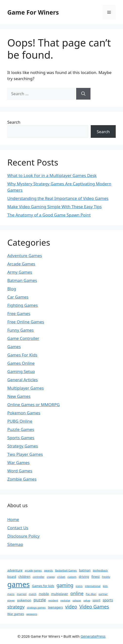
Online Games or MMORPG (33, 405)
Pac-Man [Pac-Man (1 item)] (91, 594)
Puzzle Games (21, 429)
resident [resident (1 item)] (53, 600)
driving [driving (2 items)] (84, 577)
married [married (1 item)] (22, 594)
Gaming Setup (21, 371)
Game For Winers (33, 12)
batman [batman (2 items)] (85, 570)
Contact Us (18, 528)
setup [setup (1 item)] (87, 600)
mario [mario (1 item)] (11, 594)
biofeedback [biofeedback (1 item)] (100, 570)
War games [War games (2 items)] (16, 614)
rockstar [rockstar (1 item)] (65, 600)
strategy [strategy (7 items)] (16, 607)
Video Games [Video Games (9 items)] (94, 607)
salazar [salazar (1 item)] (77, 600)
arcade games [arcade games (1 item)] (33, 570)
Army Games (20, 272)
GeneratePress (93, 636)
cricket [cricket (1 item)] (61, 577)
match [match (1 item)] (33, 594)
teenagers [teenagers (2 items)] (56, 607)
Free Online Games (26, 322)
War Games (18, 462)
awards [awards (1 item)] (49, 570)
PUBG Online (20, 421)
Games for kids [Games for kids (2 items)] (43, 586)
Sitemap (15, 544)
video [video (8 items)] (71, 607)
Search (14, 122)
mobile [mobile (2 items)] (44, 594)
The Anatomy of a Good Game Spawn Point (49, 215)
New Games (19, 396)
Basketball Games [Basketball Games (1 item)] (66, 570)
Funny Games (20, 330)
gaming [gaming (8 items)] (65, 585)
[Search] (83, 94)
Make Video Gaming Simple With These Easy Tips (54, 207)
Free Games (19, 313)
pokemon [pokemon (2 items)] (24, 600)
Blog (12, 289)
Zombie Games (22, 479)
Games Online (21, 363)
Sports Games (21, 438)
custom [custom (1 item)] (72, 577)
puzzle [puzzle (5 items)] (40, 600)
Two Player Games (25, 454)
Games (14, 347)
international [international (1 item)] (93, 586)
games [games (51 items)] (19, 584)
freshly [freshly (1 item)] (106, 577)
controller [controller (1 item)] (39, 577)
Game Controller (23, 338)
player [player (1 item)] (11, 600)
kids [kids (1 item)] (105, 586)
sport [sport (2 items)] (96, 600)
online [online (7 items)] (77, 593)
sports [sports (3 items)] (108, 600)
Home (13, 519)
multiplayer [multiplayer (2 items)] (60, 594)
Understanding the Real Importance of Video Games (58, 198)
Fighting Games (23, 305)
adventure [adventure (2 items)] (15, 570)
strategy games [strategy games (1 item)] (36, 607)
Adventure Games (25, 256)
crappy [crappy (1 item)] (51, 577)
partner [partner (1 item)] (103, 594)
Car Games (18, 297)
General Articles (23, 380)
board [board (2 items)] (12, 577)
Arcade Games (21, 264)
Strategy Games (23, 446)
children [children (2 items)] (25, 577)
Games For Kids (22, 355)
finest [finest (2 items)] (96, 577)
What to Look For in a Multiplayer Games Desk (52, 175)
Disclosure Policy (23, 536)
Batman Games (22, 280)
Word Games (20, 471)
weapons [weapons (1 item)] (32, 614)
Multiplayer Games (25, 388)
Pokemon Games (24, 413)
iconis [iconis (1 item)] (79, 586)
